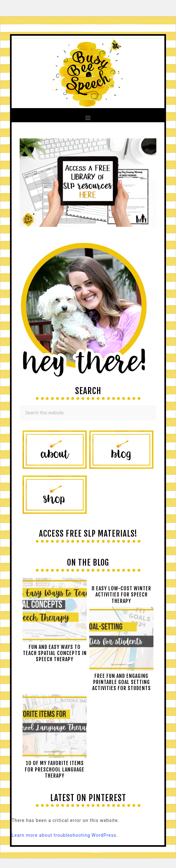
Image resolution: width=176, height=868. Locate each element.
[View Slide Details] (88, 225)
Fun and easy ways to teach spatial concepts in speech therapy (55, 653)
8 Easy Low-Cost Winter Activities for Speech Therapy (121, 595)
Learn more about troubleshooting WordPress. (65, 835)
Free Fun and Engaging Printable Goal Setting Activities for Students (122, 682)
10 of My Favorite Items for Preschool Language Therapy (55, 769)
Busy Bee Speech (88, 72)
